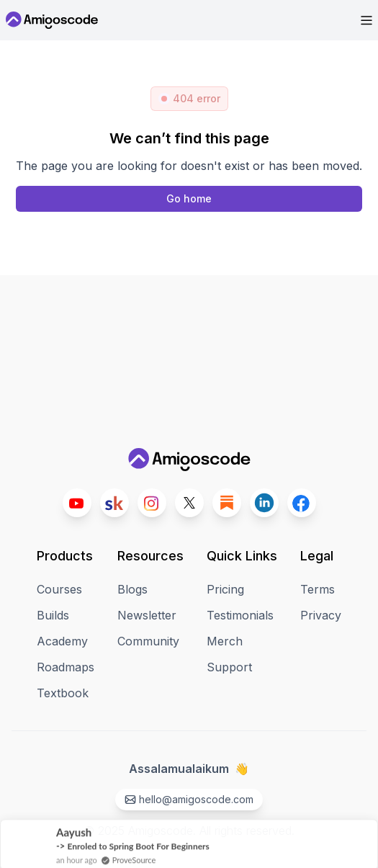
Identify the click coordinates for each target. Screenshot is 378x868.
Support (229, 667)
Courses (59, 589)
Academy (62, 641)
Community (148, 641)
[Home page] (189, 199)
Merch (225, 641)
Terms (318, 589)
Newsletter (147, 615)
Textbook (63, 693)
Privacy (321, 615)
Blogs (132, 589)
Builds (53, 615)
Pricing (225, 589)
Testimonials (240, 615)
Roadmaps (66, 667)
